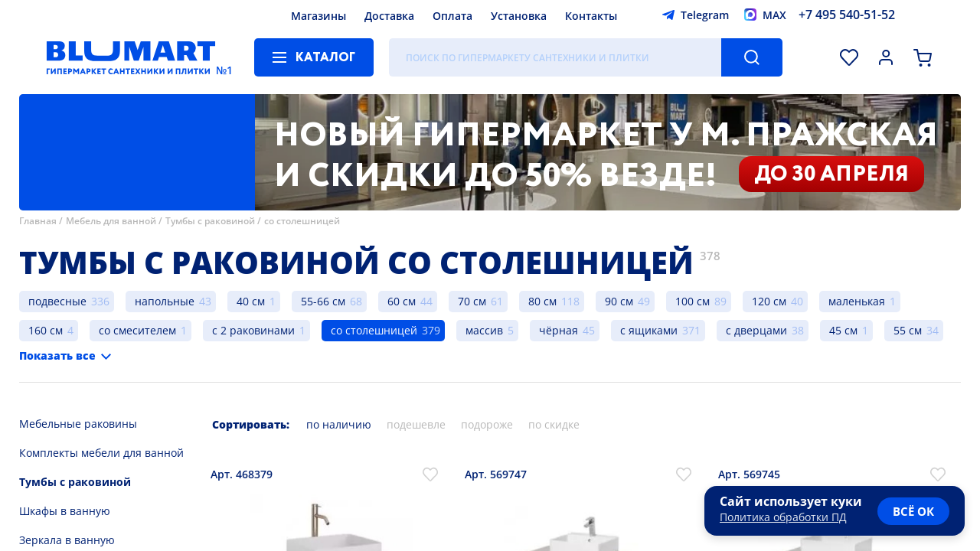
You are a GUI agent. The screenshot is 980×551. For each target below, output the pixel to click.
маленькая (857, 301)
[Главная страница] (131, 57)
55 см (908, 330)
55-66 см (323, 301)
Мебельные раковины (78, 424)
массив (484, 330)
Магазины (318, 16)
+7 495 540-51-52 (847, 15)
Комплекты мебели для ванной (101, 453)
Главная (38, 221)
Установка (519, 16)
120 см (769, 301)
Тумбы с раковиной (210, 221)
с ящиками (649, 330)
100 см (693, 301)
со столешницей (302, 221)
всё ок (913, 511)
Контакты (591, 16)
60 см (402, 301)
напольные (165, 301)
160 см (46, 330)
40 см (251, 301)
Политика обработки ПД (783, 517)
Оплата (452, 16)
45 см (843, 330)
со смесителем (137, 330)
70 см (472, 301)
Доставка (389, 16)
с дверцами (756, 330)
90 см (619, 301)
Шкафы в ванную (65, 511)
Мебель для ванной (111, 221)
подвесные (57, 301)
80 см (542, 301)
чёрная (559, 330)
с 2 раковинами (253, 330)
